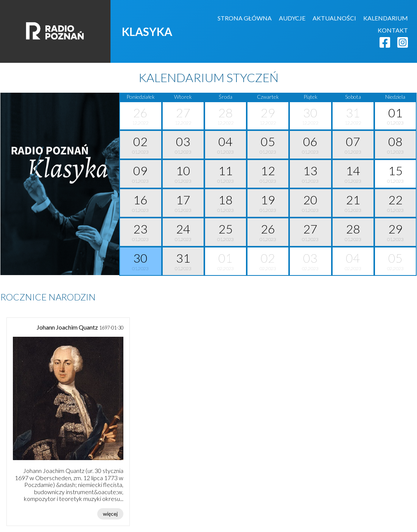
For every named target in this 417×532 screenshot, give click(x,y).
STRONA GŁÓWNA (245, 18)
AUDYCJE (292, 18)
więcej (110, 514)
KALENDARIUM (386, 18)
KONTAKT (393, 30)
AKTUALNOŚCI (334, 18)
